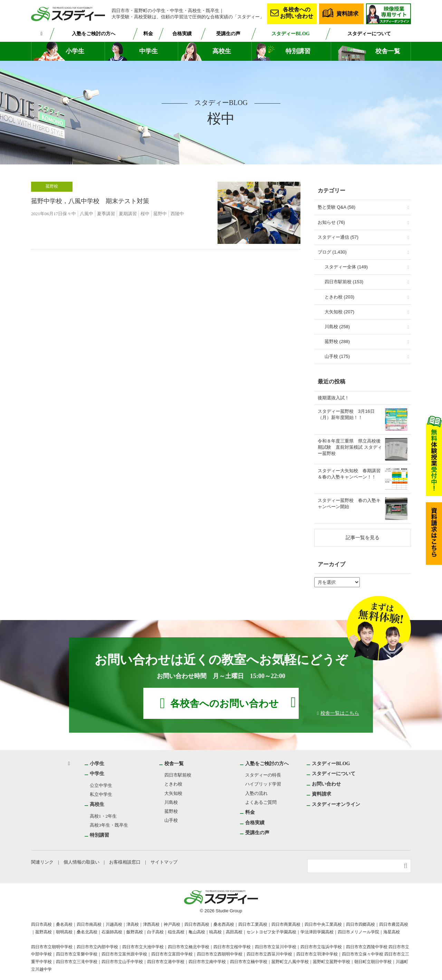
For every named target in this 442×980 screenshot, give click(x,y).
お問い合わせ (327, 784)
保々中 (71, 214)
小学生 (75, 51)
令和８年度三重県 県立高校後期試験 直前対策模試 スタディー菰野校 (350, 447)
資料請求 (347, 13)
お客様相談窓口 (126, 862)
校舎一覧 (388, 51)
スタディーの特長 (263, 775)
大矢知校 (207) (339, 312)
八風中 (88, 214)
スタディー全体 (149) (346, 267)
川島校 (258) (337, 327)
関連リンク (42, 862)
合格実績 (183, 34)
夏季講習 (107, 214)
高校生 (222, 51)
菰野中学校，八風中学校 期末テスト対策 (90, 201)
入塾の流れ (256, 793)
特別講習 (298, 51)
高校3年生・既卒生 (109, 825)
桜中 (146, 214)
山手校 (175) (337, 356)
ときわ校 (174, 784)
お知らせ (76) (331, 222)
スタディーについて (369, 34)
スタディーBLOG (291, 34)
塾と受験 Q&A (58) (337, 207)
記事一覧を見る (363, 537)
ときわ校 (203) (339, 297)
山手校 (171, 820)
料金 (149, 34)
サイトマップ (165, 862)
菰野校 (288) (337, 341)
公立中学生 (101, 785)
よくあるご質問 (261, 802)
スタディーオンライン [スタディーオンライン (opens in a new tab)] (336, 804)
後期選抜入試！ (333, 398)
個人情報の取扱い (82, 862)
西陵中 (179, 214)
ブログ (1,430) (332, 252)
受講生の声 (230, 34)
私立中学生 (101, 794)
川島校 (171, 802)
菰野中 (161, 214)
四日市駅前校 (178, 775)
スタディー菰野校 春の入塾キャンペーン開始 (349, 503)
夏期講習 (129, 214)
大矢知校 (174, 793)
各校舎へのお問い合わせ (297, 13)
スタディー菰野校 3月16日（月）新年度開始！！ (346, 414)
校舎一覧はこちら (340, 713)
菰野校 (52, 186)
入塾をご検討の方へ (94, 34)
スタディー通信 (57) (338, 237)
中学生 (148, 51)
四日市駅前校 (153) (344, 282)
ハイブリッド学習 (263, 784)
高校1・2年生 (103, 816)
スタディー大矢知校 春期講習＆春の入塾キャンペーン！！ (349, 474)
